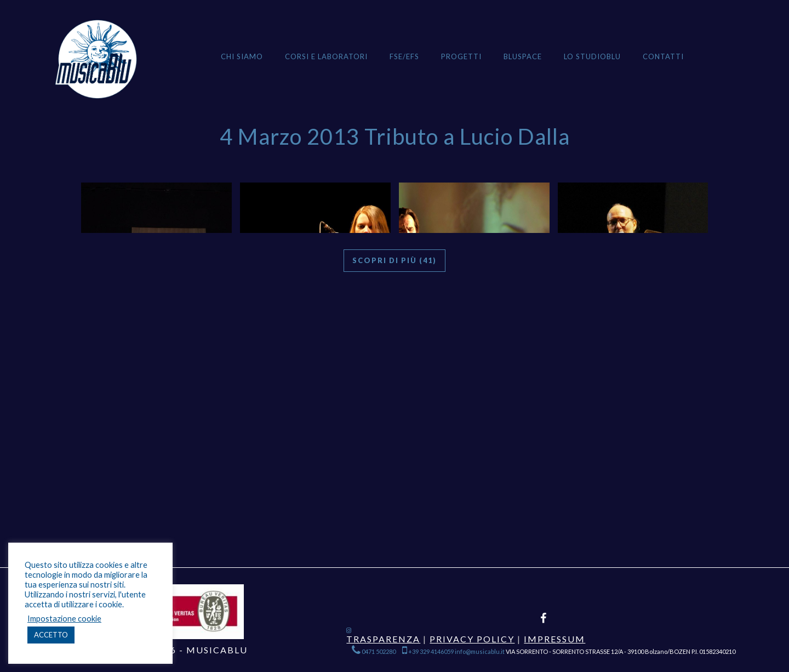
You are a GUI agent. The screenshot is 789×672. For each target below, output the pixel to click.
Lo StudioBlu (592, 56)
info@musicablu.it (480, 651)
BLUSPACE (523, 56)
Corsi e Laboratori (326, 56)
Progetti (461, 56)
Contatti (663, 56)
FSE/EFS (404, 56)
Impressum (554, 639)
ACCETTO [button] (51, 635)
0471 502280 (374, 651)
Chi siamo (242, 56)
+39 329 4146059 (428, 651)
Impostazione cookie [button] (64, 619)
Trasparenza (383, 639)
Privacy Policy (472, 639)
